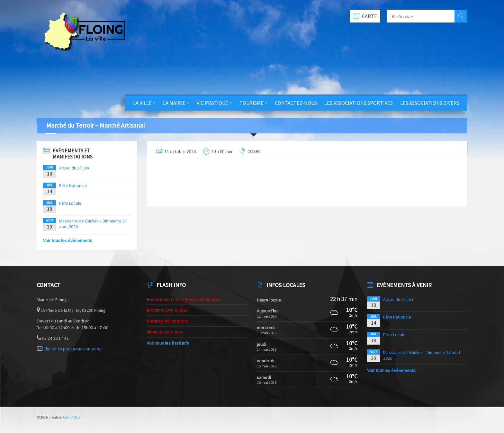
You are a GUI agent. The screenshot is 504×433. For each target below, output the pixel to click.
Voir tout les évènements (391, 370)
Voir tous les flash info (168, 343)
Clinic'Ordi (72, 417)
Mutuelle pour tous (165, 332)
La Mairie (174, 103)
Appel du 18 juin (74, 168)
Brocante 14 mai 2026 (167, 310)
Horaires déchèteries (167, 321)
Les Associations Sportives (359, 103)
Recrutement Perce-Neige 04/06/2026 (183, 299)
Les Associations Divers (430, 103)
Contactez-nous (296, 103)
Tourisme (252, 103)
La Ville (142, 103)
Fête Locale (70, 203)
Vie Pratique (212, 103)
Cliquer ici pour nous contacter (73, 349)
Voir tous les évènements (68, 240)
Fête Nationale (73, 185)
